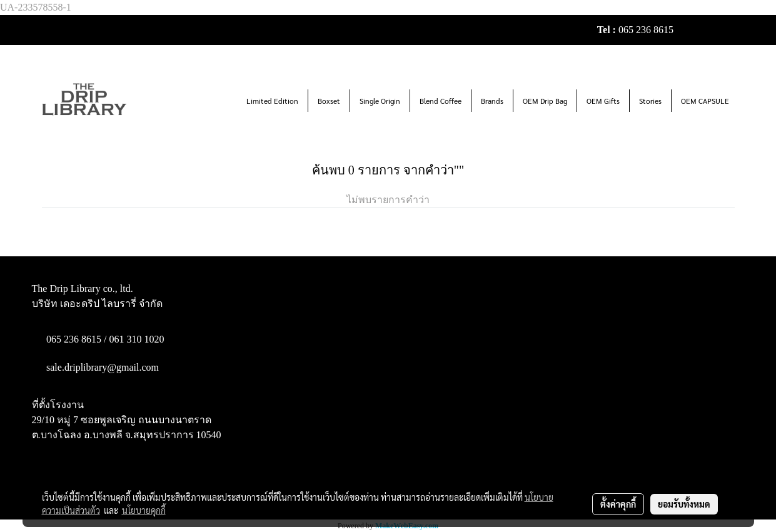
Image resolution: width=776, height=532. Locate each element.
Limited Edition (272, 101)
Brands (492, 101)
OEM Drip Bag (545, 101)
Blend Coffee (441, 101)
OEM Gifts (603, 101)
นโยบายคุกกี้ (144, 510)
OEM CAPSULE (705, 101)
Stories (650, 101)
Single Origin (380, 101)
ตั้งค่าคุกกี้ (618, 504)
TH (723, 30)
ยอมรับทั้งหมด (684, 504)
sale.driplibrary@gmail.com (103, 367)
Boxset (329, 101)
